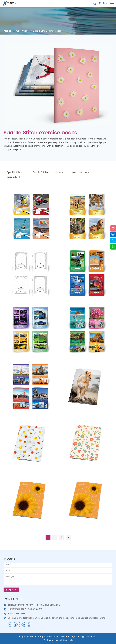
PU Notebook (14, 177)
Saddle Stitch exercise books (48, 31)
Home (16, 31)
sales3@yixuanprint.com (48, 605)
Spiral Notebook (16, 172)
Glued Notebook (86, 172)
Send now (11, 590)
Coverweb (68, 640)
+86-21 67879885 (17, 614)
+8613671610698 (34, 609)
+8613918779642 (16, 609)
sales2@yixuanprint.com (20, 605)
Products (26, 31)
